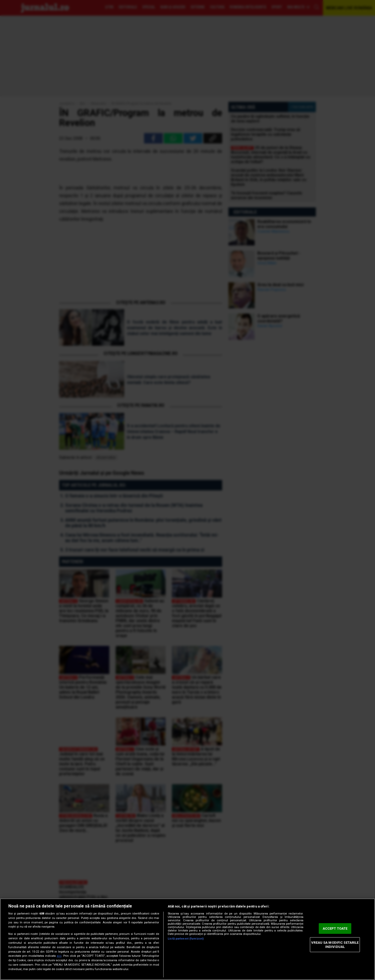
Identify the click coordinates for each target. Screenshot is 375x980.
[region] (187, 939)
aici (59, 956)
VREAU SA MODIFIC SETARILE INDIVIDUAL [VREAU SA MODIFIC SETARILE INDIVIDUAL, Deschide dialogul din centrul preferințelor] (335, 945)
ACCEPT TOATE (335, 928)
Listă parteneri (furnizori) (186, 939)
